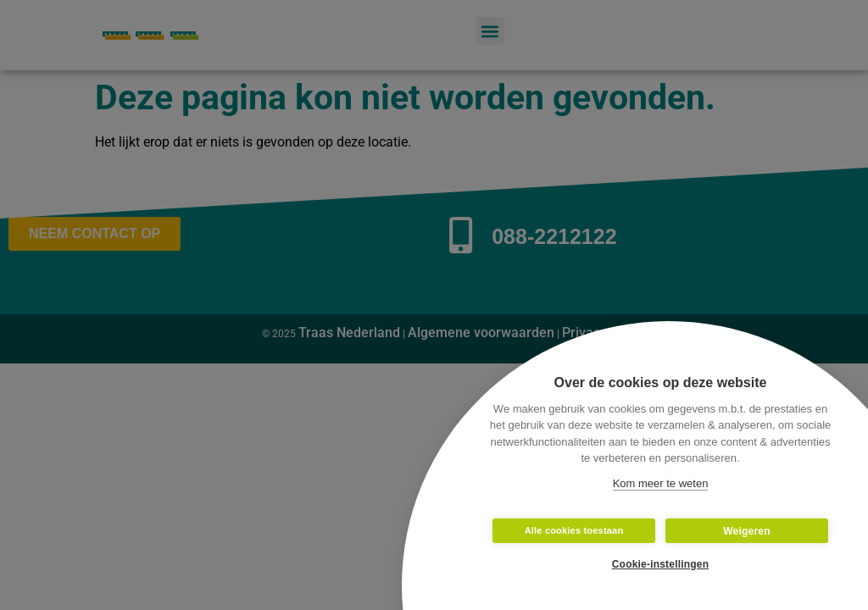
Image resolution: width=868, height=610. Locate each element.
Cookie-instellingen (660, 564)
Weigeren (746, 531)
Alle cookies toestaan (574, 530)
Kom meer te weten (661, 483)
